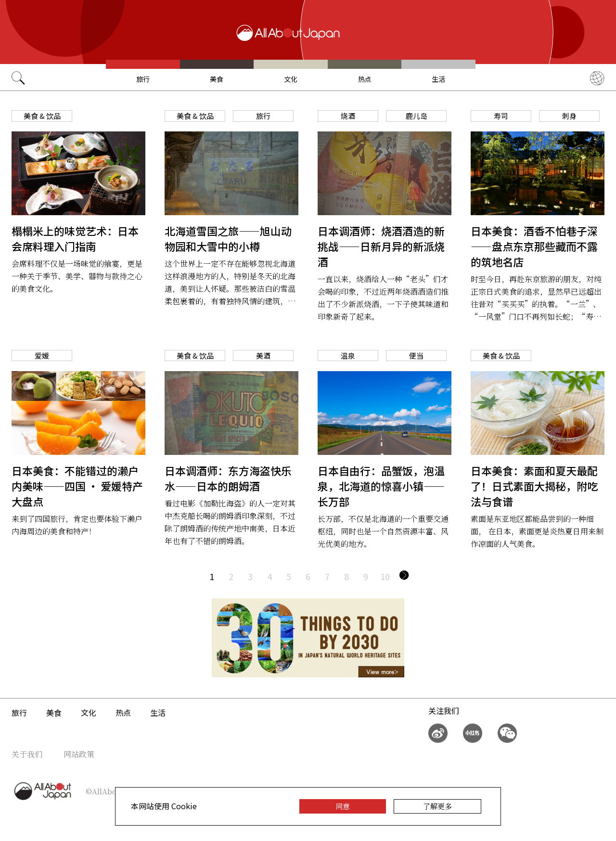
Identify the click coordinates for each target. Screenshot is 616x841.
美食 (217, 79)
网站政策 (79, 754)
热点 (365, 79)
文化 (291, 79)
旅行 (143, 79)
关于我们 (27, 754)
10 (385, 576)
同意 (343, 806)
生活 (438, 79)
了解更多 (437, 806)
